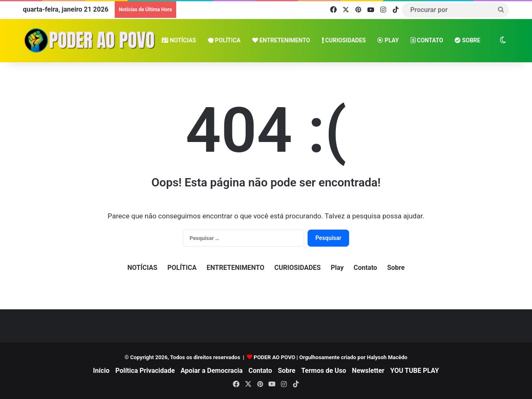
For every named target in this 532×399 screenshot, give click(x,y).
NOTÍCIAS (179, 40)
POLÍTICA (224, 40)
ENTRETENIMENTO (281, 40)
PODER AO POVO (274, 357)
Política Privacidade (145, 371)
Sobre (468, 40)
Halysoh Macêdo (387, 357)
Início (101, 371)
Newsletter (368, 371)
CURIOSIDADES (344, 40)
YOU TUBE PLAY (415, 371)
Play (388, 40)
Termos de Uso (324, 371)
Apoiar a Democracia (212, 371)
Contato (427, 40)
